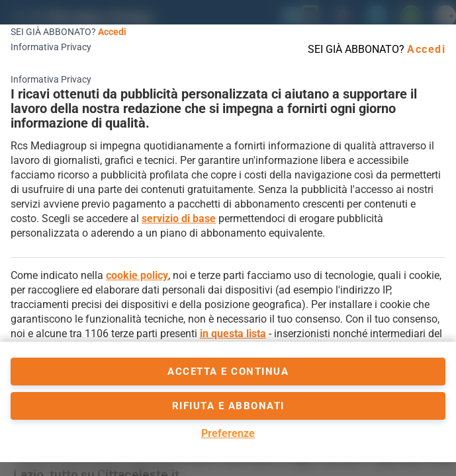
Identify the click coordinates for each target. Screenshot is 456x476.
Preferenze (228, 433)
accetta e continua (228, 372)
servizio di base (179, 218)
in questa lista (233, 334)
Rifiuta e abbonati (228, 406)
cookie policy (137, 275)
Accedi (112, 32)
